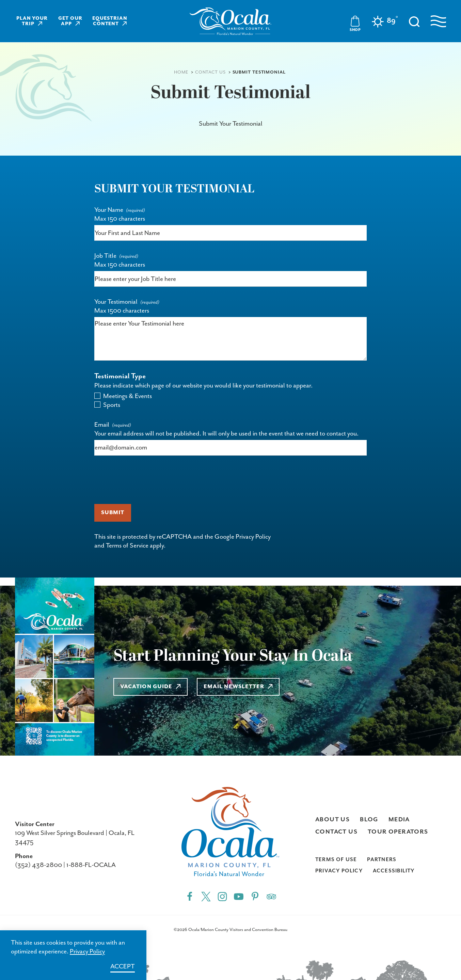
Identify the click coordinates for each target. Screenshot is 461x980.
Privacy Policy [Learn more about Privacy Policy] (87, 952)
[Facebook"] (190, 896)
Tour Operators (398, 832)
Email (102, 425)
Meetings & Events (128, 396)
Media (399, 820)
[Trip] (271, 896)
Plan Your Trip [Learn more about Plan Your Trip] (32, 21)
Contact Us (336, 832)
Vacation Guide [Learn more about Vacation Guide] (150, 687)
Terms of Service (127, 546)
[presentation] (146, 480)
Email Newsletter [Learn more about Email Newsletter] (239, 687)
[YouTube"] (239, 896)
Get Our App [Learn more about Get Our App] (70, 21)
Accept (123, 967)
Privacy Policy (253, 537)
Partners (382, 860)
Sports (112, 405)
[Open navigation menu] (438, 21)
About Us (332, 820)
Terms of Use (336, 860)
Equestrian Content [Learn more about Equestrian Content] (110, 21)
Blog (369, 820)
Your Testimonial (116, 302)
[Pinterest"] (255, 896)
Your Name (109, 210)
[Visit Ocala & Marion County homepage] (230, 21)
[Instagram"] (222, 896)
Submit (113, 513)
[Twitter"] (206, 896)
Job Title (105, 256)
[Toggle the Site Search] (414, 21)
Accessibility (394, 871)
